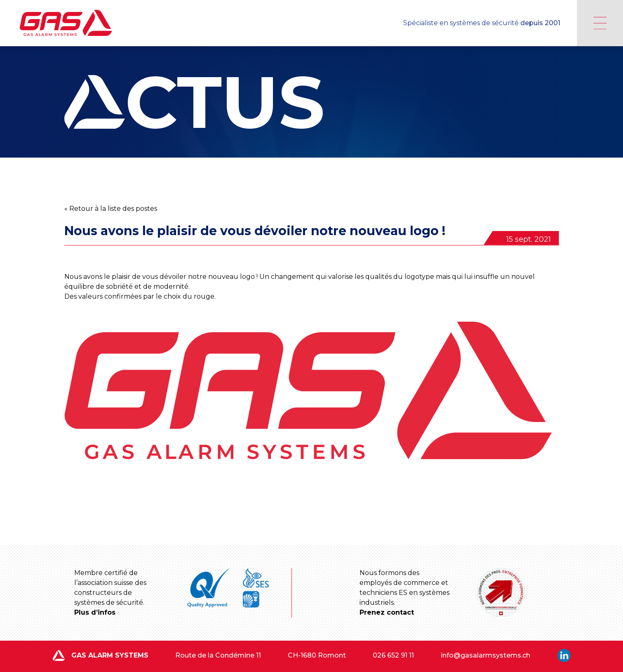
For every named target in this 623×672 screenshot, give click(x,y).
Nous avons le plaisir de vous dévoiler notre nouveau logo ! (255, 231)
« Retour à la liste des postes (111, 209)
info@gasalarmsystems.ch (485, 655)
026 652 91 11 (393, 655)
